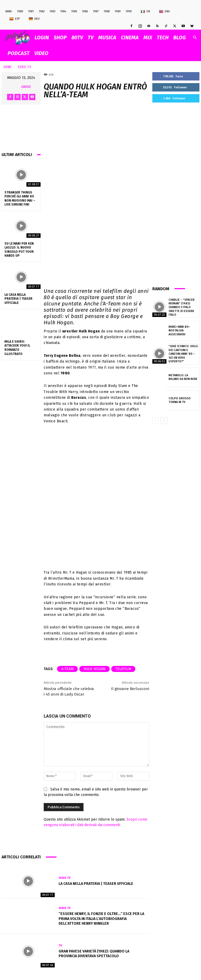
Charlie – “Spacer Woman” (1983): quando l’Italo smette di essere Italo (181, 307)
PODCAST (19, 53)
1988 (107, 11)
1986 (85, 11)
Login (42, 37)
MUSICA (107, 37)
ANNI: (9, 11)
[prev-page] (156, 420)
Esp (15, 19)
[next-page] (164, 420)
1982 (42, 11)
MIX (148, 37)
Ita (145, 12)
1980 (20, 11)
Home (8, 67)
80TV (77, 37)
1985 (74, 11)
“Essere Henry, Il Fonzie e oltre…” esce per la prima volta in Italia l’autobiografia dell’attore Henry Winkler (101, 919)
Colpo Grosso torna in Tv (179, 400)
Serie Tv (24, 67)
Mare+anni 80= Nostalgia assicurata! (179, 330)
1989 (118, 11)
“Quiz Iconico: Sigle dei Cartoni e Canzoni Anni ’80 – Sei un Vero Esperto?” (183, 354)
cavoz (26, 87)
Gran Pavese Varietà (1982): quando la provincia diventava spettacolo (94, 954)
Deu (34, 19)
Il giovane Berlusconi (130, 689)
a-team (67, 669)
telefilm (123, 669)
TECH (163, 37)
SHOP (60, 37)
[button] (195, 38)
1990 (129, 11)
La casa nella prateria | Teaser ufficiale (18, 299)
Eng (164, 12)
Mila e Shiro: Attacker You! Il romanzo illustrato (17, 348)
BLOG (180, 37)
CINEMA (130, 37)
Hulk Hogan (94, 669)
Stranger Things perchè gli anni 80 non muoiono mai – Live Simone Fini (20, 199)
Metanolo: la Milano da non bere (183, 377)
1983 (52, 11)
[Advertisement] (176, 193)
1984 (63, 11)
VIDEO (41, 53)
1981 (31, 11)
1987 (96, 11)
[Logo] (19, 38)
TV (91, 37)
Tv (60, 946)
